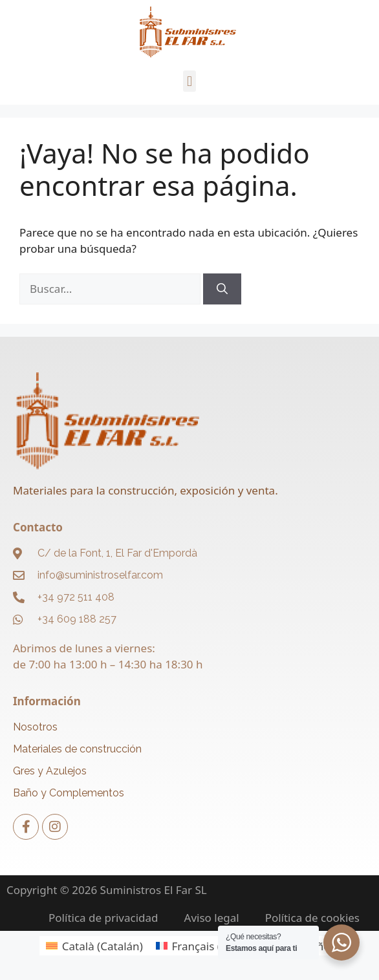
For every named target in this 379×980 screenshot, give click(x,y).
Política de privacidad (103, 918)
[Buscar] (222, 289)
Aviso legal (212, 918)
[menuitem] (94, 946)
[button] (189, 81)
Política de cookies (312, 918)
